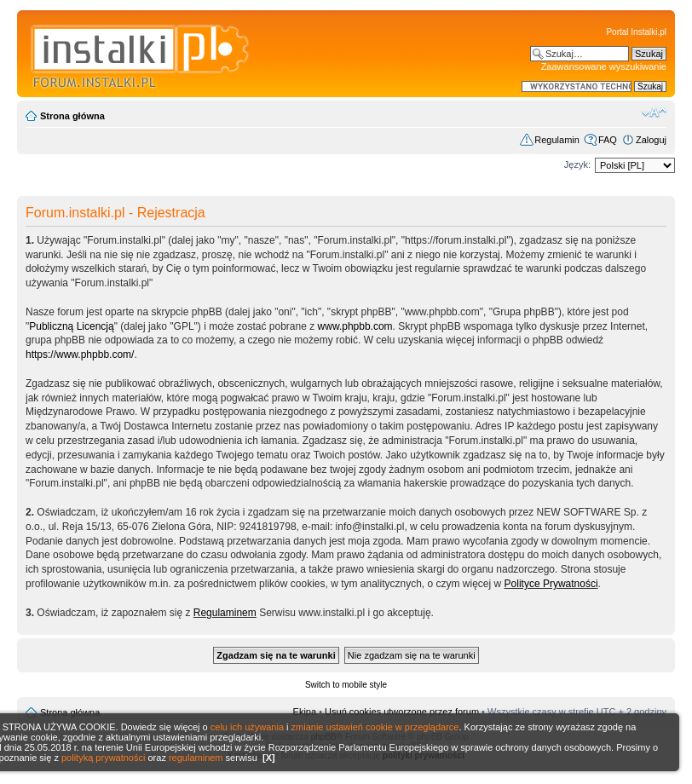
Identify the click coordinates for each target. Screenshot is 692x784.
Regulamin (557, 140)
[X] (269, 758)
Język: (577, 164)
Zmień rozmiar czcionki (654, 112)
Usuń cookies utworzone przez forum (402, 712)
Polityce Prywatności (551, 584)
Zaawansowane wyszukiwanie (604, 66)
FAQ (608, 140)
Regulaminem (225, 613)
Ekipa (305, 712)
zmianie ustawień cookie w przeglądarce (375, 727)
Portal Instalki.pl (636, 32)
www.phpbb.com (355, 326)
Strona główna (72, 116)
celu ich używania (247, 727)
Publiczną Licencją (71, 326)
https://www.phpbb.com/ (80, 355)
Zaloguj (651, 140)
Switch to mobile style (346, 685)
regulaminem (196, 758)
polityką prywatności (103, 758)
